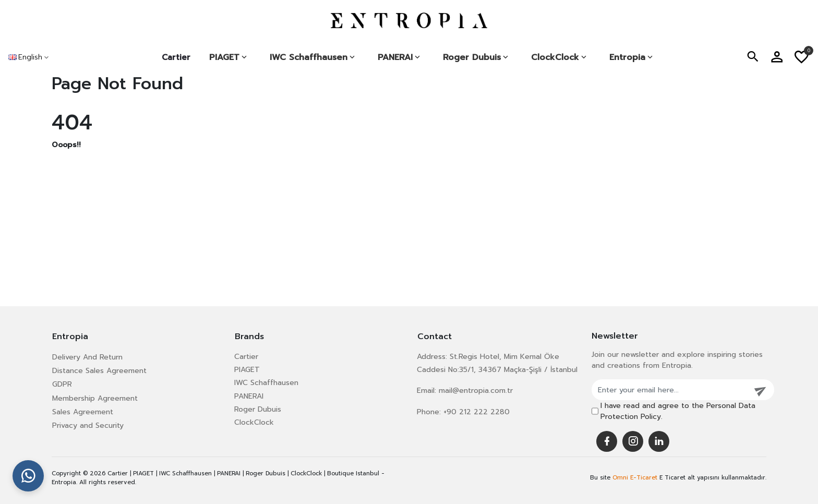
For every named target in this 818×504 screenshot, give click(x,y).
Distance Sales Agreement (99, 371)
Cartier (176, 57)
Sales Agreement (83, 412)
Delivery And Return (87, 357)
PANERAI (249, 396)
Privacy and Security (88, 425)
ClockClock (254, 422)
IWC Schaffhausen (266, 383)
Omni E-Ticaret (635, 478)
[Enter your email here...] (670, 390)
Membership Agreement (95, 398)
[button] (753, 57)
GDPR (62, 384)
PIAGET (247, 370)
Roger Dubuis (258, 409)
